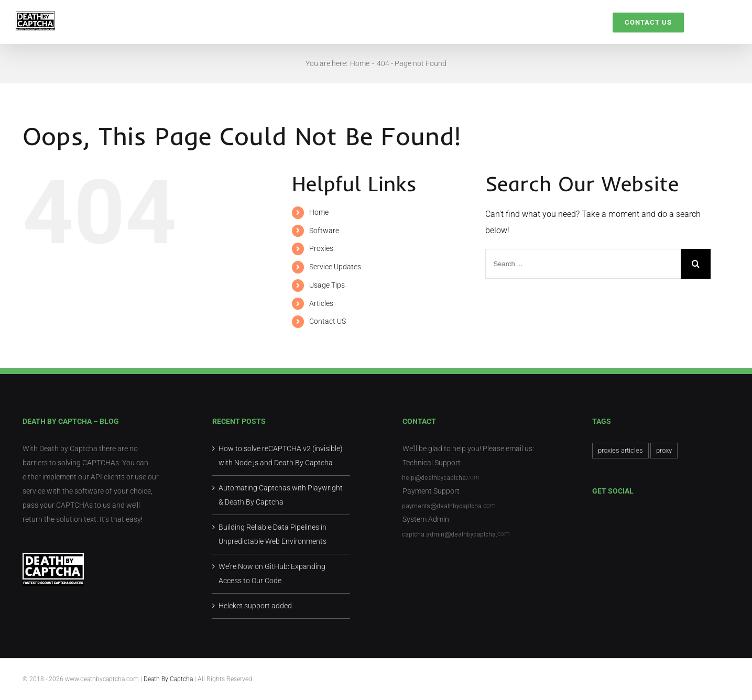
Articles (321, 303)
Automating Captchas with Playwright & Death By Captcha (281, 495)
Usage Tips (327, 285)
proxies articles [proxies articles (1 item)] (620, 450)
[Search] (710, 22)
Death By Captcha (169, 679)
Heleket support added (255, 606)
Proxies (321, 248)
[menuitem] (287, 22)
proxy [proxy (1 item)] (664, 450)
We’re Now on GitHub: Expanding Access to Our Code (272, 573)
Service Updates (335, 267)
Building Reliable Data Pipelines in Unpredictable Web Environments (273, 534)
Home (319, 212)
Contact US (328, 321)
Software (324, 231)
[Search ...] (583, 264)
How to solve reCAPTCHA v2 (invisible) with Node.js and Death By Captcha (281, 456)
